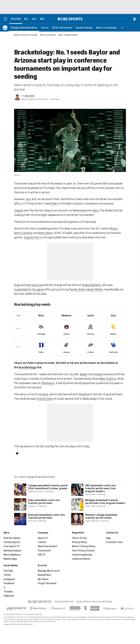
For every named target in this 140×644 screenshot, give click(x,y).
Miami (114, 229)
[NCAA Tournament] (62, 28)
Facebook (9, 583)
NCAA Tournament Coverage (26, 35)
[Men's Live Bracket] (106, 28)
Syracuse (37, 285)
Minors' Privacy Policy (84, 546)
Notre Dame (45, 233)
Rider (54, 204)
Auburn (67, 334)
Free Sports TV (12, 546)
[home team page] (41, 327)
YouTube (8, 571)
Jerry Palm (29, 96)
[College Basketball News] (24, 28)
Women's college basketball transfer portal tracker (101, 516)
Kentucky (113, 352)
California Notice (81, 559)
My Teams (43, 579)
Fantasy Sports (12, 542)
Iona (28, 199)
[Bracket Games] (84, 28)
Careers (42, 542)
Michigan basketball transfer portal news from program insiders (105, 502)
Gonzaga (41, 334)
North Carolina (23, 233)
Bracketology (27, 367)
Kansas (67, 352)
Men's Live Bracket (48, 35)
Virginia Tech (32, 237)
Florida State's (78, 289)
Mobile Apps (10, 559)
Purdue (91, 352)
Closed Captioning (82, 555)
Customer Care (114, 542)
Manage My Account (49, 571)
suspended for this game (29, 289)
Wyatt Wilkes (95, 289)
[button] (122, 28)
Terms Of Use (79, 538)
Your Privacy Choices (83, 551)
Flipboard (9, 596)
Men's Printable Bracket (68, 35)
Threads (8, 592)
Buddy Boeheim (91, 285)
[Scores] (45, 28)
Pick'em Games (12, 538)
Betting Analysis (13, 551)
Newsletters (44, 575)
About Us (43, 538)
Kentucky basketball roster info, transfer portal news (47, 516)
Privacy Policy (79, 542)
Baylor (113, 334)
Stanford (84, 394)
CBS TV (42, 555)
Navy (95, 210)
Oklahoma (48, 383)
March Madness (12, 555)
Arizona (91, 334)
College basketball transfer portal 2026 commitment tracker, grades (48, 487)
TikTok (7, 575)
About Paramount (48, 546)
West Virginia (108, 379)
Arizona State (45, 399)
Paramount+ (45, 551)
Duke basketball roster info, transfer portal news (44, 502)
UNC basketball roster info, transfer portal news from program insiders (101, 488)
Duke (17, 285)
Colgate (19, 210)
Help (108, 538)
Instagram (9, 579)
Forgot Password (47, 583)
